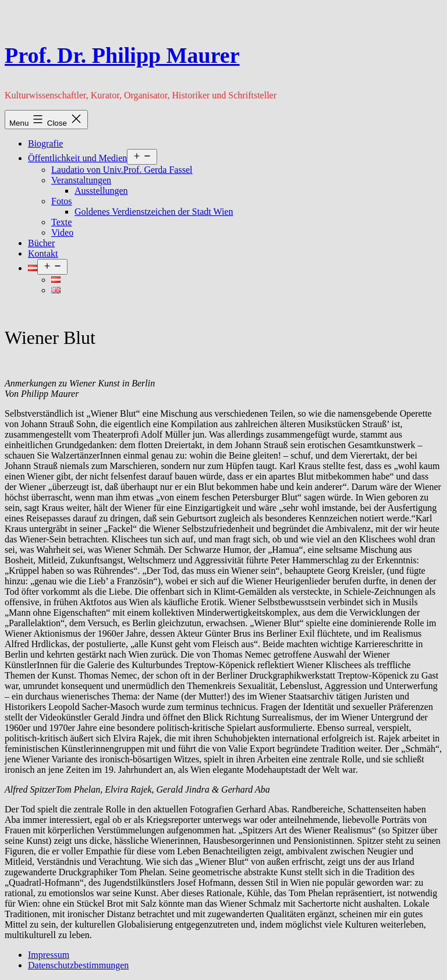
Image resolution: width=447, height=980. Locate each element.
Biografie (45, 143)
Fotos (62, 201)
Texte (61, 222)
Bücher (41, 243)
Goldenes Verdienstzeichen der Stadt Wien (154, 212)
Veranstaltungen (81, 180)
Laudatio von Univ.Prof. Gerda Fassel (122, 170)
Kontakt (43, 253)
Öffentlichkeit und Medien (77, 158)
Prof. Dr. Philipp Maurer (122, 55)
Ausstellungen (101, 191)
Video (62, 232)
